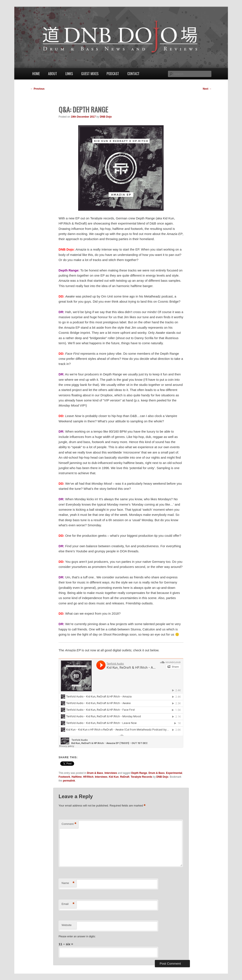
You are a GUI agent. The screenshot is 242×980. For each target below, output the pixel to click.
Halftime (77, 777)
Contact (133, 74)
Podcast (113, 74)
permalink (69, 781)
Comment (69, 824)
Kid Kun (114, 777)
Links (69, 74)
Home (36, 74)
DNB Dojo (106, 117)
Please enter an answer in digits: (77, 936)
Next (207, 89)
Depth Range (139, 773)
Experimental (174, 773)
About (53, 74)
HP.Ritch (88, 777)
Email (68, 904)
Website (67, 925)
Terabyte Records (141, 777)
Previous (38, 89)
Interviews (111, 773)
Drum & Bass (95, 773)
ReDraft (125, 777)
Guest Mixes (90, 74)
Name (68, 883)
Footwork (64, 777)
